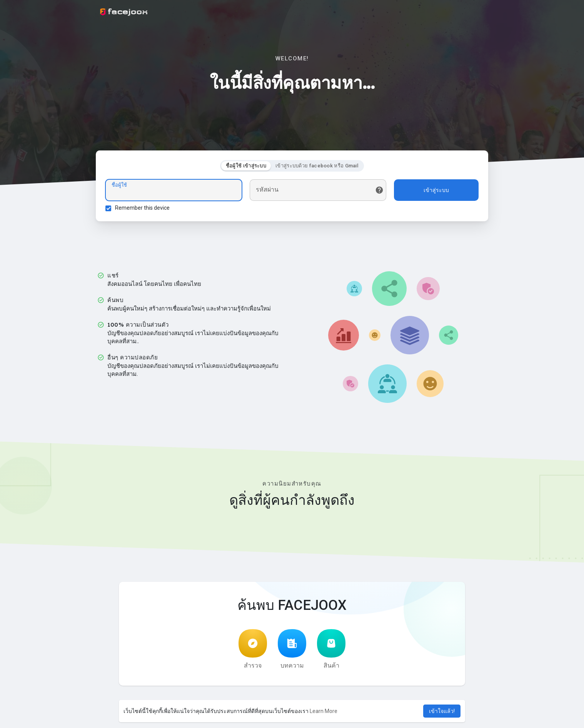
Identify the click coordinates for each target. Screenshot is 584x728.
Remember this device (142, 208)
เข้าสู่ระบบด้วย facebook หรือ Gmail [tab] (317, 166)
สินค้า (331, 649)
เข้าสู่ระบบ (436, 190)
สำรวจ (253, 649)
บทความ (292, 649)
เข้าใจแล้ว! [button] (442, 711)
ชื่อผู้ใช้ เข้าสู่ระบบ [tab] (246, 166)
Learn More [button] (324, 711)
